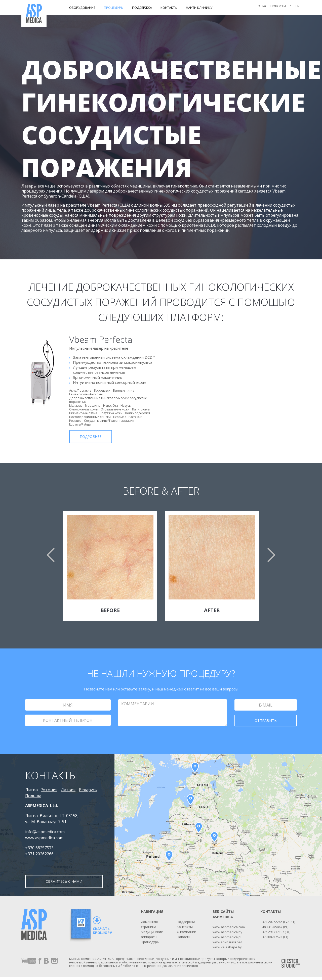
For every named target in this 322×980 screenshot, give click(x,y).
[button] (50, 555)
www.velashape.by (227, 950)
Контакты (169, 8)
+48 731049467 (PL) (274, 929)
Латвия (68, 790)
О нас (261, 8)
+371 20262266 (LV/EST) (278, 924)
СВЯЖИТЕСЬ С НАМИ (64, 885)
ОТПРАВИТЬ (266, 720)
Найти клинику (199, 8)
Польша (33, 796)
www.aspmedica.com (229, 930)
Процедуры (114, 8)
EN (297, 8)
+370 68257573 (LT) (274, 940)
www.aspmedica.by (227, 935)
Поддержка (142, 8)
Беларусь (88, 790)
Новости (277, 8)
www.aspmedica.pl (227, 940)
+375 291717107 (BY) (275, 935)
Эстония (49, 790)
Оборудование (82, 8)
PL (290, 8)
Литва (31, 790)
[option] (161, 570)
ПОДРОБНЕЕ (91, 436)
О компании (187, 935)
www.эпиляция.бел (228, 945)
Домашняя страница (149, 927)
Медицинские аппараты (152, 937)
